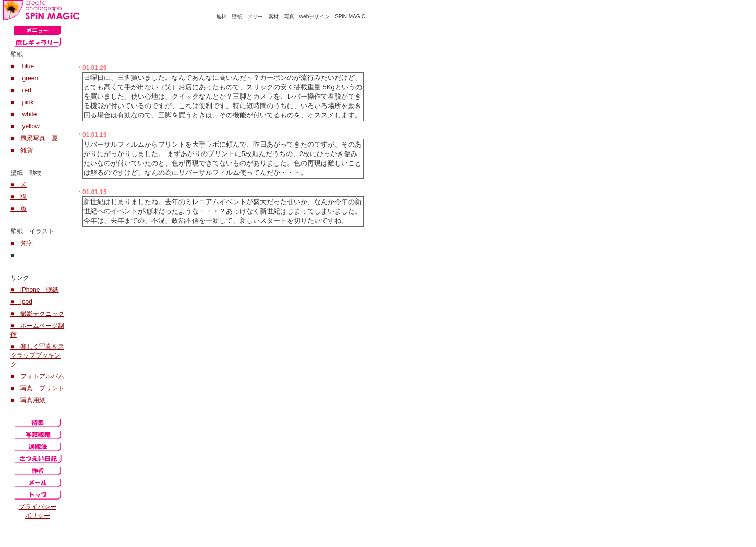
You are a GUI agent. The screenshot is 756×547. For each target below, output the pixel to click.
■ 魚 (19, 209)
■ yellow (25, 126)
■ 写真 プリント (37, 388)
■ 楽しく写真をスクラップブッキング (37, 355)
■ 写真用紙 (28, 400)
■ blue (22, 66)
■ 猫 (19, 197)
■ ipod (21, 302)
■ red (21, 90)
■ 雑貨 (22, 150)
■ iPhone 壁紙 (35, 290)
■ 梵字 (22, 243)
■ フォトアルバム (37, 376)
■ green (24, 78)
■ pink (22, 102)
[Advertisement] (198, 40)
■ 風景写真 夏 (34, 138)
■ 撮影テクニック (37, 314)
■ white (24, 114)
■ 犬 (19, 185)
